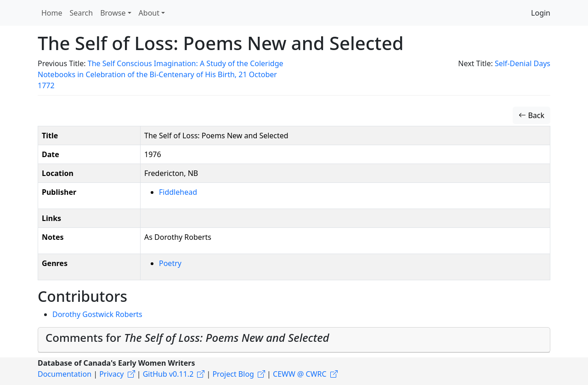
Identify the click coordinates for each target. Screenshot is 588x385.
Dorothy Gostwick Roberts (97, 314)
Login (541, 13)
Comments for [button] (187, 337)
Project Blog (233, 374)
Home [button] (52, 13)
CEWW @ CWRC (300, 374)
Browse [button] (113, 13)
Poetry (170, 263)
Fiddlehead (178, 192)
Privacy (111, 374)
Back (531, 115)
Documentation (65, 374)
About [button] (149, 13)
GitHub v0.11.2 (168, 374)
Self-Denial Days (523, 63)
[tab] (294, 340)
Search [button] (82, 13)
